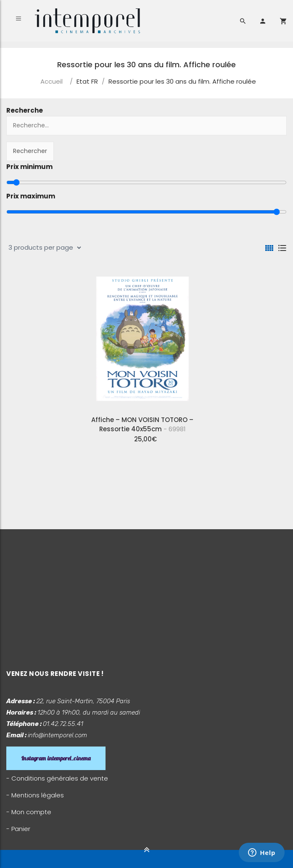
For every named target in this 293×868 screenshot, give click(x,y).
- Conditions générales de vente (57, 778)
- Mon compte (29, 812)
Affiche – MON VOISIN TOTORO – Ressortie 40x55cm (142, 424)
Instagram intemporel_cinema (56, 758)
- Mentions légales (35, 795)
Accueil (51, 81)
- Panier (18, 829)
